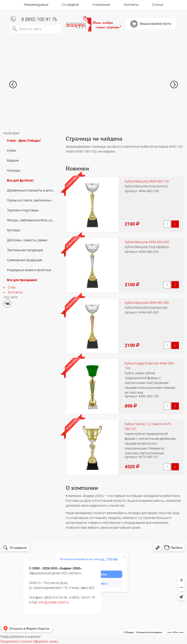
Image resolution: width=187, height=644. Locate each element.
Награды (14, 170)
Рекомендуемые (36, 5)
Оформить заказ (46, 641)
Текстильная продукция (25, 250)
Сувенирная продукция (25, 260)
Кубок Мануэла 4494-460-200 (147, 242)
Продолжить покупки (16, 641)
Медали (13, 160)
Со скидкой (70, 5)
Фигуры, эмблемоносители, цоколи (33, 220)
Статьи (158, 5)
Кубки (11, 151)
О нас (12, 287)
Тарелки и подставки (23, 210)
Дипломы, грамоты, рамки (27, 240)
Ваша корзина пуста (151, 24)
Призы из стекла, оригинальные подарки (33, 200)
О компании (101, 5)
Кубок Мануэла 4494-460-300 (147, 303)
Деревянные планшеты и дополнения (33, 190)
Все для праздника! (22, 280)
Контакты (131, 5)
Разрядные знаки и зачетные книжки (33, 270)
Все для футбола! (20, 180)
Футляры (14, 230)
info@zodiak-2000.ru (54, 602)
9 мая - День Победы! (24, 141)
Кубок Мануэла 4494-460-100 (147, 181)
